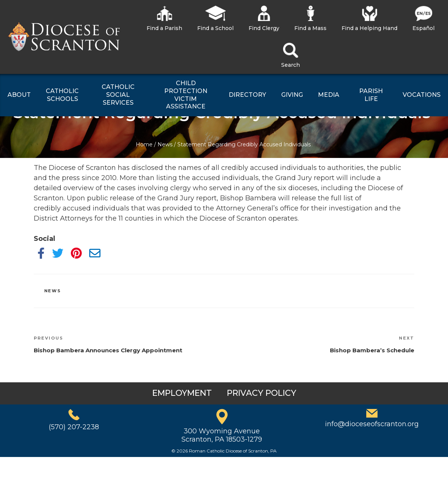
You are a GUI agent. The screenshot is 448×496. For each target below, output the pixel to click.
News (165, 144)
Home (144, 144)
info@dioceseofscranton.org (372, 424)
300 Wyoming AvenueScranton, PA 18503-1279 (222, 435)
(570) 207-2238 (74, 427)
